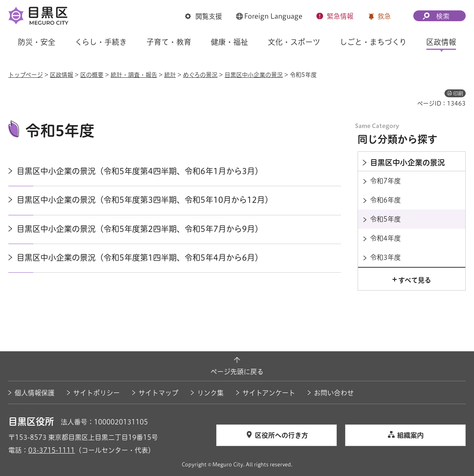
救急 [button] (384, 16)
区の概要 (92, 75)
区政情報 (62, 75)
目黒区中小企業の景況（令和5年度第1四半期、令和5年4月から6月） (140, 258)
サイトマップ (158, 393)
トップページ (26, 75)
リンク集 (210, 393)
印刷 (458, 94)
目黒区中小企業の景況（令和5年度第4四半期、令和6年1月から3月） (140, 171)
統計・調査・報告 (134, 75)
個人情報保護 (35, 393)
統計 (170, 75)
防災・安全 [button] (37, 42)
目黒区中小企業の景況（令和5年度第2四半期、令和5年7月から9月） (140, 229)
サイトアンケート (269, 393)
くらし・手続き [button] (101, 42)
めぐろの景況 (200, 75)
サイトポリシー (96, 393)
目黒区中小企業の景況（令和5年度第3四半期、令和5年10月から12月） (145, 200)
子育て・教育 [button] (169, 42)
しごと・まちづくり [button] (373, 42)
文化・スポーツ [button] (294, 42)
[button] (204, 16)
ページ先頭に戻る (237, 372)
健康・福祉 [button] (230, 42)
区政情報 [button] (441, 42)
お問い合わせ (334, 393)
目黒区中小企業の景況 (254, 75)
